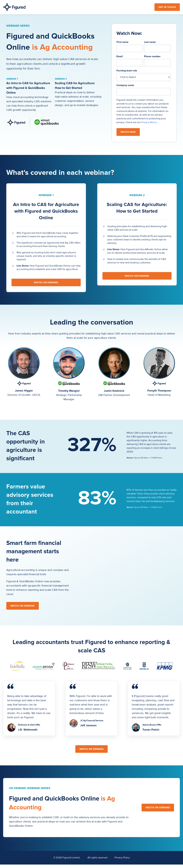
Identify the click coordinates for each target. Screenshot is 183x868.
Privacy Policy (122, 858)
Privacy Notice (149, 122)
